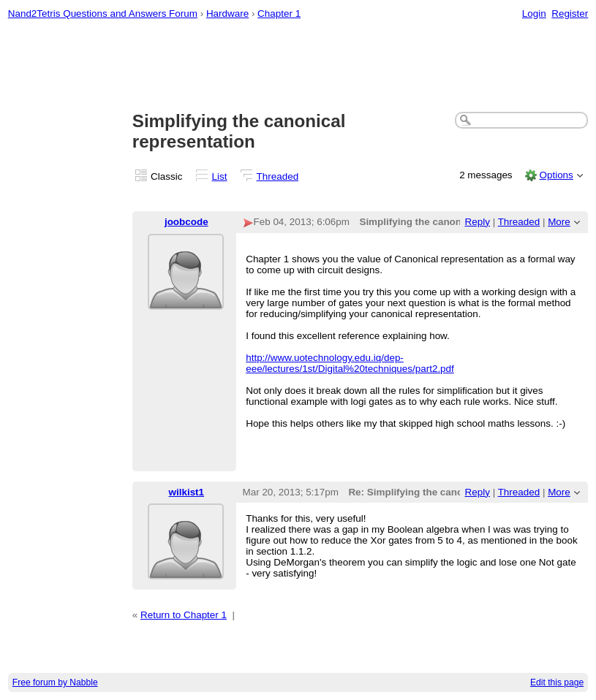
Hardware (227, 14)
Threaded (278, 176)
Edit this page (557, 682)
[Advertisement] (298, 66)
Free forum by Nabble (55, 682)
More (559, 222)
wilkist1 (187, 492)
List (220, 176)
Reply (478, 222)
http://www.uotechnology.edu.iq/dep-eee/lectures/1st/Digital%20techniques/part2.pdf (350, 363)
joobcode (186, 222)
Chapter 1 (279, 14)
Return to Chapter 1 (184, 615)
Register (570, 14)
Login (534, 14)
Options (556, 175)
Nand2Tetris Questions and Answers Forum (103, 14)
